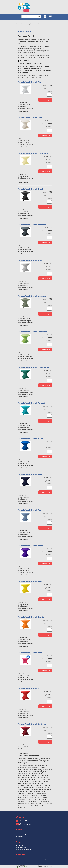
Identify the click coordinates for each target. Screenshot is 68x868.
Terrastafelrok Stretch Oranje (31, 615)
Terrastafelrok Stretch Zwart (30, 189)
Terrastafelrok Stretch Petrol (31, 508)
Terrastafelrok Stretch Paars (30, 544)
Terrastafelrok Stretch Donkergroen (34, 366)
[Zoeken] (39, 17)
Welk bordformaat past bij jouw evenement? (32, 857)
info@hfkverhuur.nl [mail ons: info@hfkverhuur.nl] (25, 822)
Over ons (20, 830)
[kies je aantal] (49, 95)
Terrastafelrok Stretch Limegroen (33, 331)
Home (18, 24)
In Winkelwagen (45, 100)
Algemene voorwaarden (25, 847)
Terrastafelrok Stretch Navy (30, 473)
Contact (20, 855)
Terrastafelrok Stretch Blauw (31, 437)
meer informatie (23, 111)
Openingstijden (22, 832)
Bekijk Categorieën (34, 31)
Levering (20, 843)
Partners (20, 834)
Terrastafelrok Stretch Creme (31, 117)
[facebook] (39, 867)
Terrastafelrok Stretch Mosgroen (32, 295)
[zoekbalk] (31, 17)
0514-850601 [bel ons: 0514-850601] (23, 818)
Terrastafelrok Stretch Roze (30, 650)
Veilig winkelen (22, 845)
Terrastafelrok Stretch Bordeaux (32, 721)
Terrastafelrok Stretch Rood (30, 686)
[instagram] (46, 867)
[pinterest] (50, 867)
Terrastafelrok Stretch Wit (29, 82)
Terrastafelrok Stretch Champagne (33, 153)
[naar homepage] (34, 7)
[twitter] (43, 867)
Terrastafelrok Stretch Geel (30, 579)
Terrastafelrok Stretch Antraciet (32, 224)
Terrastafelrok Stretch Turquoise (32, 402)
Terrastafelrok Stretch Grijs (30, 260)
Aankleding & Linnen (29, 24)
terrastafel (23, 42)
